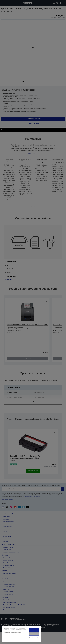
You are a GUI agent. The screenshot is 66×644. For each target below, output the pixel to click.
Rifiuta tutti (34, 634)
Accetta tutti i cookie (34, 630)
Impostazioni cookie (34, 638)
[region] (21, 634)
